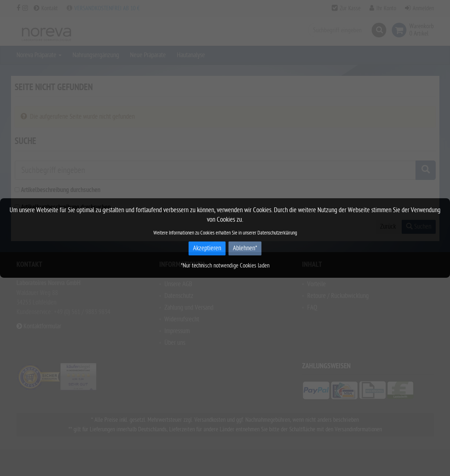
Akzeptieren (207, 248)
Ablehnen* (245, 248)
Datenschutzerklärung (277, 233)
